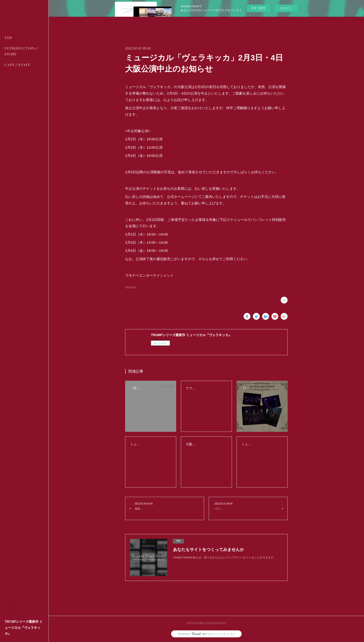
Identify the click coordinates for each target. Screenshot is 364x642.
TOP (8, 38)
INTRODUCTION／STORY (22, 51)
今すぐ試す (258, 8)
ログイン (286, 8)
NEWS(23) (131, 287)
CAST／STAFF (18, 65)
